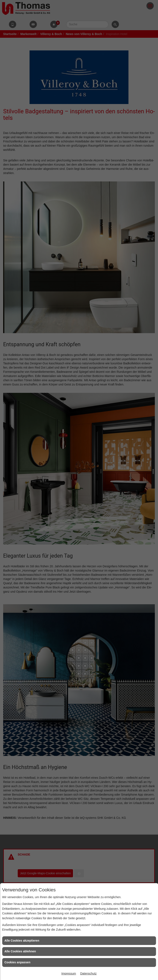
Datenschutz (88, 973)
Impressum (69, 973)
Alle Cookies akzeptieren (22, 941)
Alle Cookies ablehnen (20, 951)
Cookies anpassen (17, 962)
